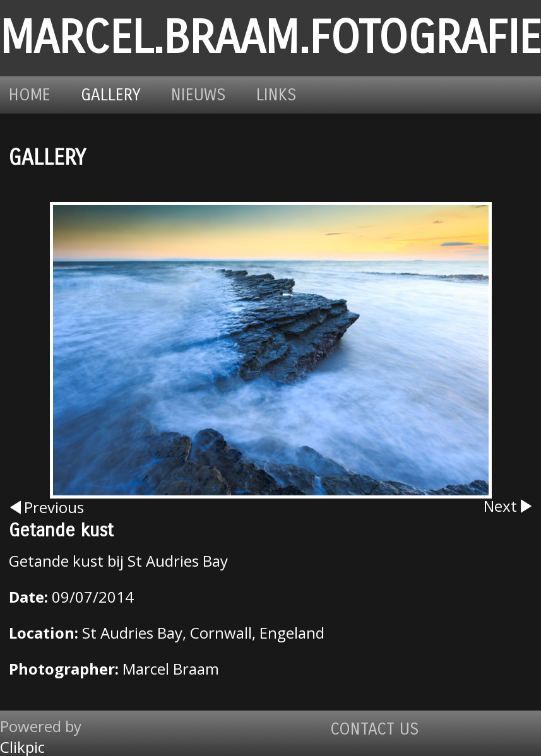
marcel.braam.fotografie (270, 38)
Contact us (375, 729)
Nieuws (199, 95)
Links (276, 95)
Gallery (111, 95)
